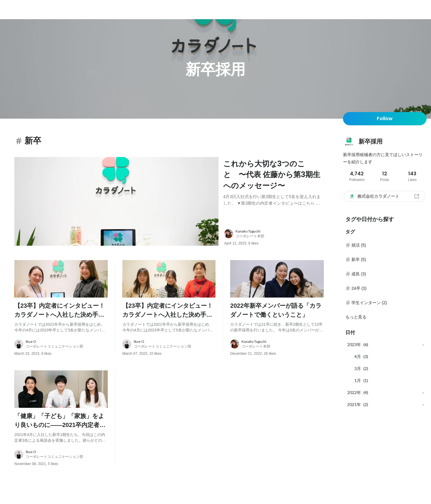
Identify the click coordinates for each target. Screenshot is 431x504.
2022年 (354, 392)
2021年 (354, 404)
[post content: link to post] (274, 182)
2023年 (354, 344)
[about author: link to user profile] (278, 237)
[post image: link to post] (116, 203)
